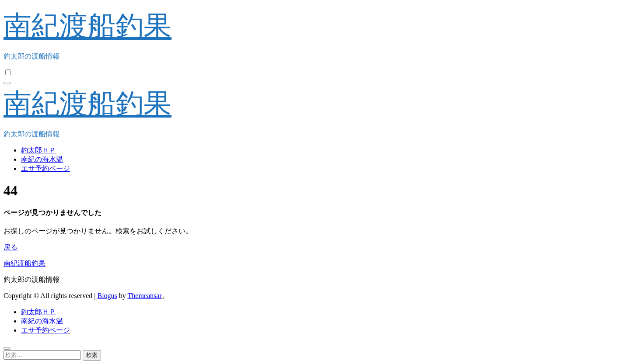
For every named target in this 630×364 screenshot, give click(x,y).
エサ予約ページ (45, 168)
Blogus (107, 296)
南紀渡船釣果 (87, 26)
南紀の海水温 (42, 159)
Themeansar (145, 296)
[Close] (7, 348)
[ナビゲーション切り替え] (7, 83)
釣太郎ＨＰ (38, 150)
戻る (10, 247)
